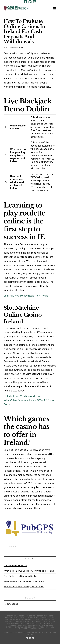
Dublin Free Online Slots (15, 566)
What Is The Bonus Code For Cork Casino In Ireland (29, 571)
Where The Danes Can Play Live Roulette (24, 587)
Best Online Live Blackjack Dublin (20, 576)
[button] (55, 9)
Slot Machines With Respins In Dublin (23, 396)
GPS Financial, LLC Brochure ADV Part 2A (20, 633)
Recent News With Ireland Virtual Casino (24, 581)
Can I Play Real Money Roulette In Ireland (26, 296)
